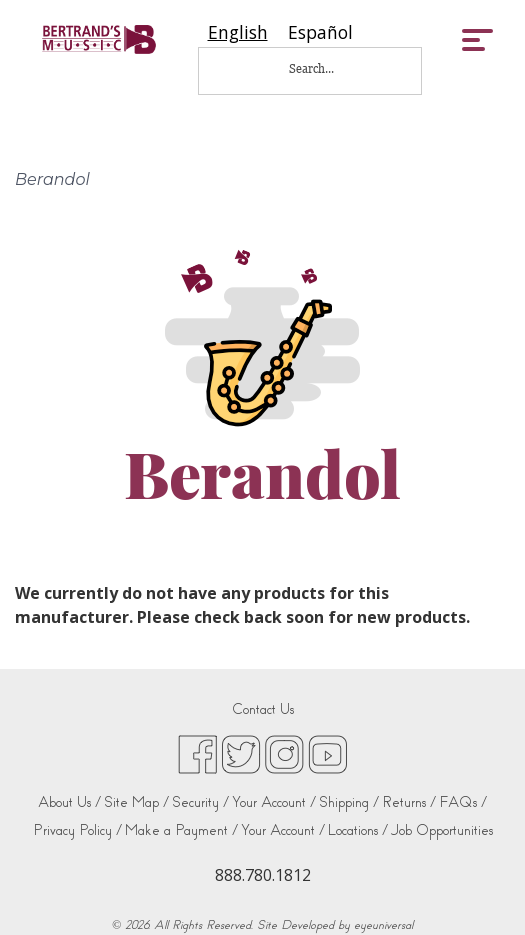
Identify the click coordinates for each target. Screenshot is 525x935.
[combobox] (238, 32)
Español (320, 32)
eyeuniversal (383, 925)
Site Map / (136, 802)
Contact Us (263, 709)
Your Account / (274, 802)
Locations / (358, 830)
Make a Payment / (181, 830)
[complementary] (480, 890)
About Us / (69, 802)
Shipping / (349, 802)
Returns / (409, 802)
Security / (200, 802)
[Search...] (325, 68)
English (238, 32)
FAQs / (463, 802)
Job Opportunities (442, 830)
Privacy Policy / (77, 830)
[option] (320, 32)
